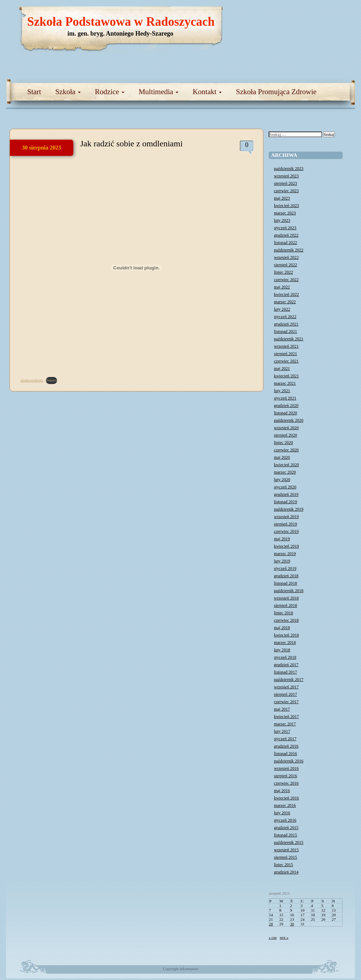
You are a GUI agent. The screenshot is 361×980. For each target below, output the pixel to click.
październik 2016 (289, 761)
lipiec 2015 (283, 865)
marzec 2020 (285, 472)
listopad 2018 (286, 583)
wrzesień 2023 (286, 176)
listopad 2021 (286, 331)
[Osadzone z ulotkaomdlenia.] (136, 268)
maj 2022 (282, 287)
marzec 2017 (285, 724)
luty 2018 (282, 650)
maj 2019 (282, 539)
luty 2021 (282, 391)
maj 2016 (282, 791)
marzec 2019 (285, 554)
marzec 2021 (285, 383)
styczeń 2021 (285, 398)
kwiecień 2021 (286, 376)
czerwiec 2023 (286, 191)
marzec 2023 (285, 213)
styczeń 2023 (285, 228)
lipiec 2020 (283, 443)
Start (34, 92)
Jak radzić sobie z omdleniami (132, 144)
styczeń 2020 (285, 487)
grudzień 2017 (286, 665)
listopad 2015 (286, 835)
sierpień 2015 (286, 857)
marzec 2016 (285, 805)
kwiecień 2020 (286, 465)
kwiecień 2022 (286, 294)
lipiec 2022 (283, 272)
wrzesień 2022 (286, 257)
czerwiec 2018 (286, 620)
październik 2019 (289, 509)
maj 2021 (282, 369)
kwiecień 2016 (286, 798)
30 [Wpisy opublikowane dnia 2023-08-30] (292, 924)
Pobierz (51, 380)
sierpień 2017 (286, 694)
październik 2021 (289, 339)
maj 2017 (282, 709)
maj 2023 (282, 198)
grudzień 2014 (286, 872)
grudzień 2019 (286, 494)
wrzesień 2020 (286, 428)
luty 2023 (282, 220)
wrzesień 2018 (286, 598)
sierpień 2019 (286, 524)
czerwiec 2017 (286, 702)
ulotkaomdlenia (32, 380)
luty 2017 (282, 731)
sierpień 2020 (286, 435)
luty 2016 (282, 813)
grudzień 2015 (286, 828)
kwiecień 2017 (286, 717)
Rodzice (110, 92)
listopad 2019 (286, 502)
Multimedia (158, 92)
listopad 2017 (286, 672)
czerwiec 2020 (286, 450)
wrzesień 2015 (286, 850)
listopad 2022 (286, 243)
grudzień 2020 (286, 406)
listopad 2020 (286, 413)
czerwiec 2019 (286, 531)
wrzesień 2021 (286, 346)
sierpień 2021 (286, 354)
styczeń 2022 (285, 317)
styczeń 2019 (285, 568)
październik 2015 (289, 842)
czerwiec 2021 (286, 361)
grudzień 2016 (286, 746)
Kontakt (207, 92)
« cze (273, 937)
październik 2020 (289, 420)
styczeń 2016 (285, 820)
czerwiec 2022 (286, 280)
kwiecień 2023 (286, 206)
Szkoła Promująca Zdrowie (276, 92)
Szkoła (68, 92)
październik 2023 (289, 169)
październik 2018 (289, 591)
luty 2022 (282, 309)
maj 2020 (282, 457)
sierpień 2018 (286, 605)
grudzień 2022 (286, 235)
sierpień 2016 (286, 776)
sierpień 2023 (286, 183)
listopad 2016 (286, 754)
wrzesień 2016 (286, 768)
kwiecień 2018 (286, 635)
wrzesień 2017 (286, 687)
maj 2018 (282, 628)
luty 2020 (282, 480)
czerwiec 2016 (286, 783)
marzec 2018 (285, 643)
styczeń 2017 (285, 739)
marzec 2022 (285, 302)
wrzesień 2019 (286, 517)
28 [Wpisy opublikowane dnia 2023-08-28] (271, 924)
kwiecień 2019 (286, 546)
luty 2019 (282, 561)
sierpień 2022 (286, 265)
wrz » (284, 937)
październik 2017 (289, 680)
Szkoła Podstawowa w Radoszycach (121, 22)
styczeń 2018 (285, 657)
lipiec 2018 (283, 613)
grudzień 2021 (286, 324)
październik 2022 (289, 250)
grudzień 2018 (286, 576)
